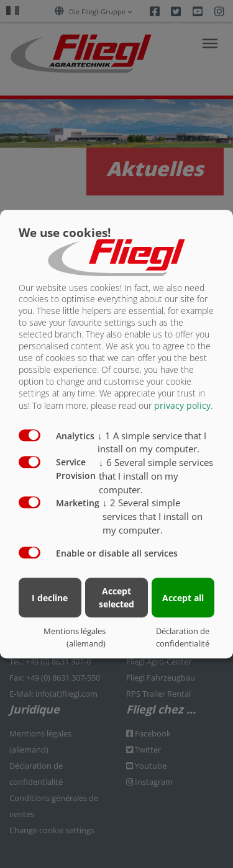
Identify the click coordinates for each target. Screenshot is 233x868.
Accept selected (116, 597)
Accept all (183, 598)
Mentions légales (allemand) (75, 637)
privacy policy (182, 405)
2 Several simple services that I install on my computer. (153, 516)
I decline (50, 598)
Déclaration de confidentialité (183, 637)
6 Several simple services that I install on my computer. (156, 476)
